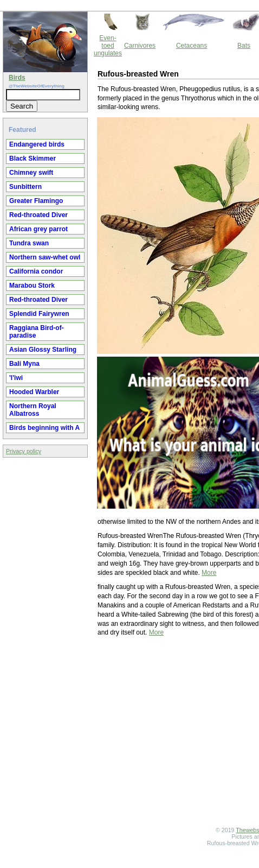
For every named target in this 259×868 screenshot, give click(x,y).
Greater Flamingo (36, 201)
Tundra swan (29, 243)
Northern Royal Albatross (33, 410)
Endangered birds (37, 144)
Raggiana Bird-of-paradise (37, 332)
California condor (36, 271)
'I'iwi (16, 378)
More (209, 573)
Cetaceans (192, 46)
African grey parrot (38, 229)
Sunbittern (25, 187)
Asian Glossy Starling (43, 350)
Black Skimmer (33, 159)
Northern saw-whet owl (45, 257)
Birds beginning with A (44, 428)
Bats (244, 46)
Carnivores (140, 46)
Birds (17, 78)
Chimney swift (31, 173)
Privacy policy (24, 451)
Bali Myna (24, 364)
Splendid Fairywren (39, 314)
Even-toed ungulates (108, 46)
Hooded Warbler (34, 392)
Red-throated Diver (38, 215)
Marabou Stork (32, 286)
